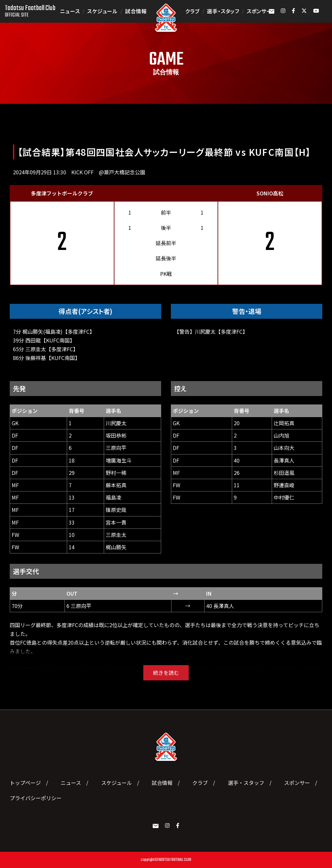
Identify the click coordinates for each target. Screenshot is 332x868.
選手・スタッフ (223, 11)
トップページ (25, 783)
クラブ (192, 11)
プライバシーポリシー (36, 798)
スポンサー (259, 11)
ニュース (70, 11)
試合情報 (136, 11)
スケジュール (102, 11)
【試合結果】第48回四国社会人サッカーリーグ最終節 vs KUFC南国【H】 (164, 152)
